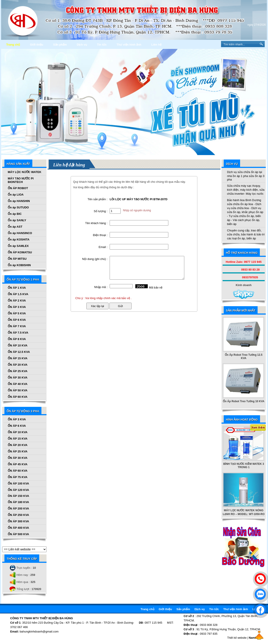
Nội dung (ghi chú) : (95, 259)
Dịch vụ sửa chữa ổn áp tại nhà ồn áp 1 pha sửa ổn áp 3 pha (246, 176)
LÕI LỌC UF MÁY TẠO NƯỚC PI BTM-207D (139, 199)
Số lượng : (101, 211)
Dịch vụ (82, 45)
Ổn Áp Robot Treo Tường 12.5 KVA (244, 357)
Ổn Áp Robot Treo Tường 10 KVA (244, 401)
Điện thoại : (100, 235)
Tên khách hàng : (96, 223)
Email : (103, 247)
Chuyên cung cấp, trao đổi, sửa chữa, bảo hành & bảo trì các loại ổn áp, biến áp (246, 234)
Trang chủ (13, 45)
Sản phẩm (60, 45)
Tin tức (102, 45)
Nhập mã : (101, 287)
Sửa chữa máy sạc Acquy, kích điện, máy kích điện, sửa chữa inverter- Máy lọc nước (246, 190)
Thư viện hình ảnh (129, 45)
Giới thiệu (37, 45)
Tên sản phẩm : (97, 199)
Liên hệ (156, 45)
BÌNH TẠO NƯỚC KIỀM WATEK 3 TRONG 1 (244, 466)
